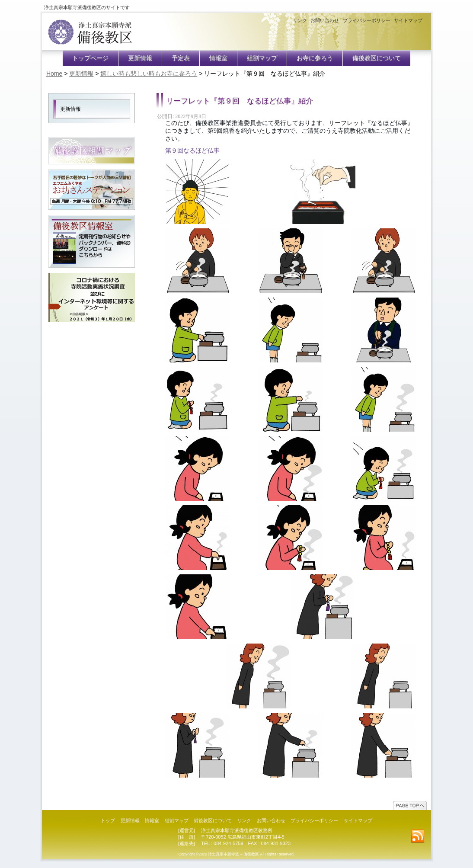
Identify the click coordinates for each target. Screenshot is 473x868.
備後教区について (377, 58)
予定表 (181, 58)
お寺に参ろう (315, 58)
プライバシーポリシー (367, 20)
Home (54, 74)
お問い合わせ (325, 20)
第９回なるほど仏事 (192, 151)
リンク (300, 20)
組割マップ (262, 58)
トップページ (90, 58)
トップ (108, 820)
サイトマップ (408, 20)
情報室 (218, 58)
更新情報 (140, 58)
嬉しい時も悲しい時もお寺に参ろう (149, 74)
